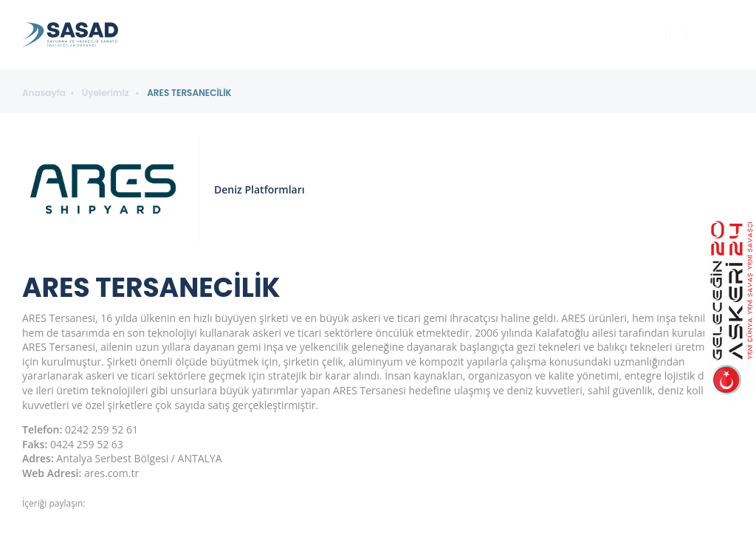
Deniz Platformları (260, 189)
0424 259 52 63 (87, 444)
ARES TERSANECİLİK (189, 93)
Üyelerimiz (107, 93)
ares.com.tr (111, 473)
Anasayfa (44, 93)
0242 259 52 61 (102, 429)
